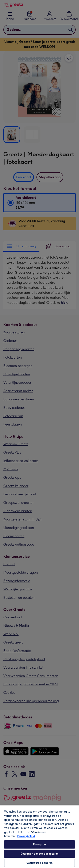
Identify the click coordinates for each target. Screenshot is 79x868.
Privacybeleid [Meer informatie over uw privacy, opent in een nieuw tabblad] (26, 836)
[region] (39, 837)
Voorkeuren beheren (39, 863)
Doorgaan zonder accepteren (39, 854)
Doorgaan (39, 844)
